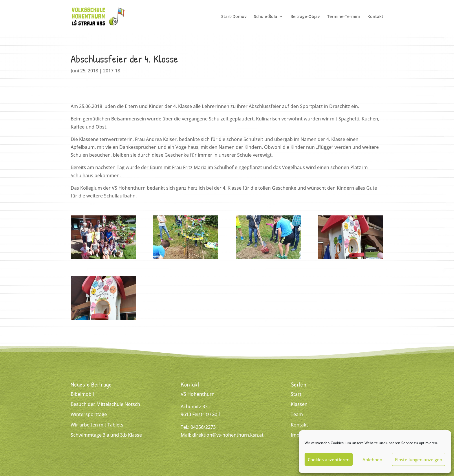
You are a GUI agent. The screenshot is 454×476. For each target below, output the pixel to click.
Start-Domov (234, 17)
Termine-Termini (344, 17)
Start (296, 394)
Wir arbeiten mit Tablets (97, 425)
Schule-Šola (266, 17)
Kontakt (375, 17)
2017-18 (112, 71)
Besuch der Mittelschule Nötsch (105, 404)
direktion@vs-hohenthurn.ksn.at (228, 435)
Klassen (299, 404)
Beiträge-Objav (305, 17)
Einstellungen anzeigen (419, 459)
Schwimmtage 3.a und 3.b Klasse (106, 435)
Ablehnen (372, 459)
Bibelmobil (82, 394)
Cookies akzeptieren (329, 459)
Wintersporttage (89, 414)
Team (297, 414)
